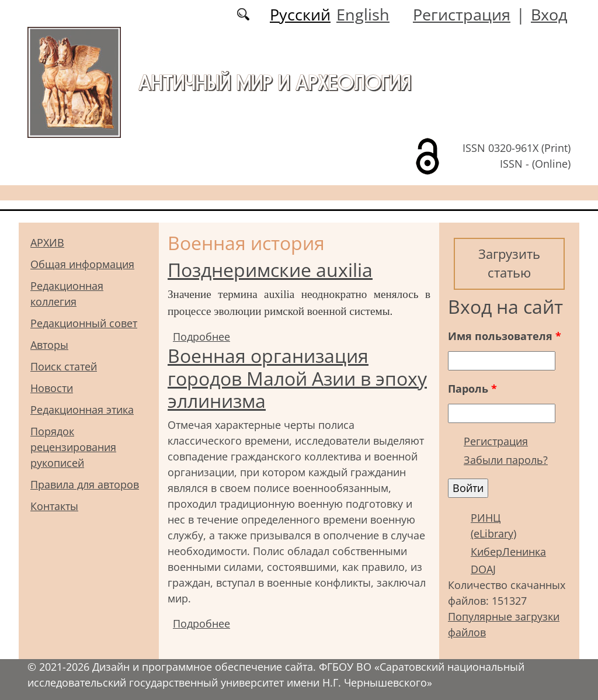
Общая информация (82, 264)
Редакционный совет (84, 323)
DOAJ (483, 569)
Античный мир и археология (275, 82)
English (363, 14)
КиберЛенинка (508, 552)
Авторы (49, 345)
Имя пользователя (505, 336)
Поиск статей (64, 366)
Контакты (54, 506)
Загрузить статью (509, 263)
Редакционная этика (82, 410)
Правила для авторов (85, 484)
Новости (52, 388)
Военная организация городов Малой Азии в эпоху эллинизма (297, 378)
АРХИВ (47, 242)
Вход (549, 14)
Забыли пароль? (506, 460)
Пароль (472, 389)
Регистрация (462, 14)
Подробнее (201, 337)
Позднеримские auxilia (270, 270)
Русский (300, 14)
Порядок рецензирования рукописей (73, 447)
